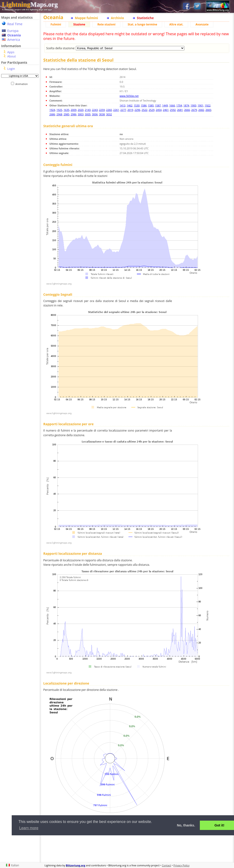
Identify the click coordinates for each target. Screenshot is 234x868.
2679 (194, 110)
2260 (109, 110)
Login (11, 69)
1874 (186, 105)
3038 (102, 114)
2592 (173, 110)
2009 (74, 110)
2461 (166, 110)
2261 (116, 110)
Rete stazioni (106, 24)
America (14, 40)
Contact (167, 865)
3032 (109, 114)
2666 (187, 110)
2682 (201, 110)
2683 (208, 110)
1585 (151, 105)
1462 (130, 105)
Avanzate (202, 24)
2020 (81, 110)
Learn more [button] (29, 828)
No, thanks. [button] (186, 825)
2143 (88, 110)
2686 (52, 114)
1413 (122, 105)
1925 (59, 110)
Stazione (79, 24)
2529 (152, 110)
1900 (193, 105)
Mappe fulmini (86, 18)
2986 (74, 114)
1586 (144, 105)
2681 (180, 110)
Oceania (14, 35)
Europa (13, 31)
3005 (88, 114)
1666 (172, 105)
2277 (123, 110)
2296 (137, 110)
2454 (159, 110)
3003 (81, 114)
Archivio (117, 18)
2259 (102, 110)
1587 (158, 105)
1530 (137, 105)
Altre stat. (176, 24)
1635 (67, 110)
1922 (208, 105)
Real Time (15, 24)
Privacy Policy (181, 865)
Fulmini (56, 24)
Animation (23, 84)
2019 (130, 110)
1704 (179, 105)
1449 (165, 105)
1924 (52, 110)
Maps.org (30, 4)
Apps (11, 52)
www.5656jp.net (129, 96)
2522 (144, 110)
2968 (59, 114)
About (12, 56)
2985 (67, 114)
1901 (200, 105)
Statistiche (145, 18)
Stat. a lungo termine (142, 24)
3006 (95, 114)
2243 (95, 110)
